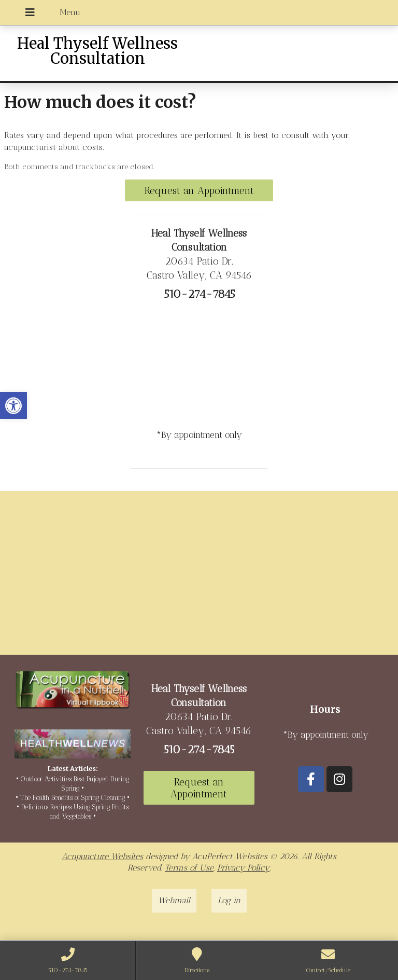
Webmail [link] (174, 900)
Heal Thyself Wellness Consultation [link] (97, 51)
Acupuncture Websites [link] (102, 856)
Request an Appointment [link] (199, 191)
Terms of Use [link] (189, 868)
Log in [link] (229, 900)
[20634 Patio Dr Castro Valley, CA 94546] (199, 577)
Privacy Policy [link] (243, 868)
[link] (13, 406)
